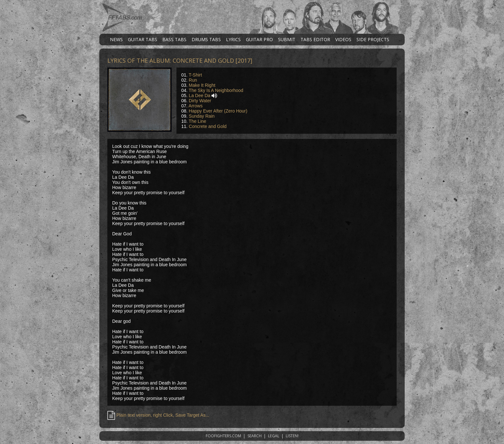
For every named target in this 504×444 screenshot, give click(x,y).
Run (193, 80)
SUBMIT (287, 39)
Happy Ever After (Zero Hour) (218, 111)
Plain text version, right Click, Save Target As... (158, 415)
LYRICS (233, 39)
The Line (197, 121)
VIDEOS (343, 39)
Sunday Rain (202, 116)
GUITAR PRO (259, 39)
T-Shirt (195, 75)
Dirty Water (200, 101)
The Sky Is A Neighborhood (216, 90)
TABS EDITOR (315, 39)
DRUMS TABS (206, 39)
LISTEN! (292, 436)
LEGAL (274, 436)
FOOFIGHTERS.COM (223, 436)
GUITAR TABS (143, 39)
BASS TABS (174, 39)
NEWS (116, 39)
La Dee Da (199, 95)
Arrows (196, 106)
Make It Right (202, 85)
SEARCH (255, 436)
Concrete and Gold (208, 126)
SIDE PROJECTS (373, 39)
